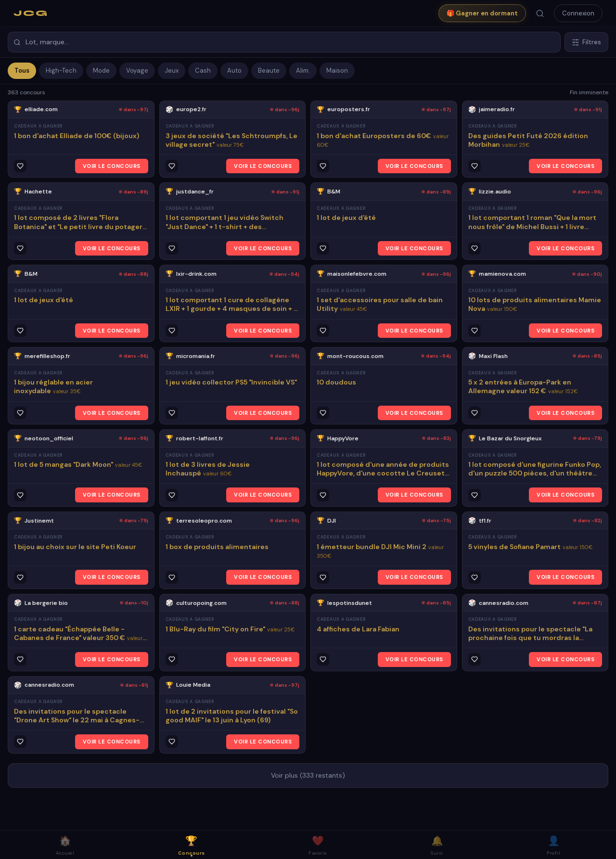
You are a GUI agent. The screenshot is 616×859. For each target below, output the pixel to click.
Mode (101, 71)
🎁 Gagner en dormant (482, 13)
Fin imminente (589, 92)
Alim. (303, 71)
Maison (337, 71)
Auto (234, 71)
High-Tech (61, 71)
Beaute (269, 71)
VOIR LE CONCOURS (112, 166)
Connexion (578, 13)
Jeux (172, 71)
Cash (203, 71)
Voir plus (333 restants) (308, 775)
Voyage (137, 71)
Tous (22, 71)
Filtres (586, 42)
